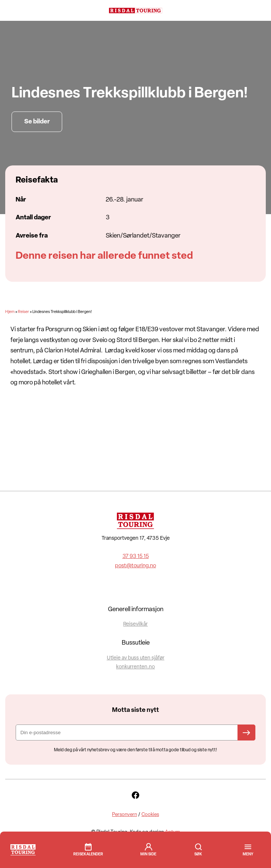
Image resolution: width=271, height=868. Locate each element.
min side (148, 854)
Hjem (10, 312)
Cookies (150, 815)
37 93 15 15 (136, 557)
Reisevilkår (135, 624)
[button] (248, 854)
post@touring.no (135, 566)
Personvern (125, 815)
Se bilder (37, 122)
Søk (198, 847)
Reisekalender (88, 854)
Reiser (23, 312)
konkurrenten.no (135, 667)
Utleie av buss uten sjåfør (136, 658)
